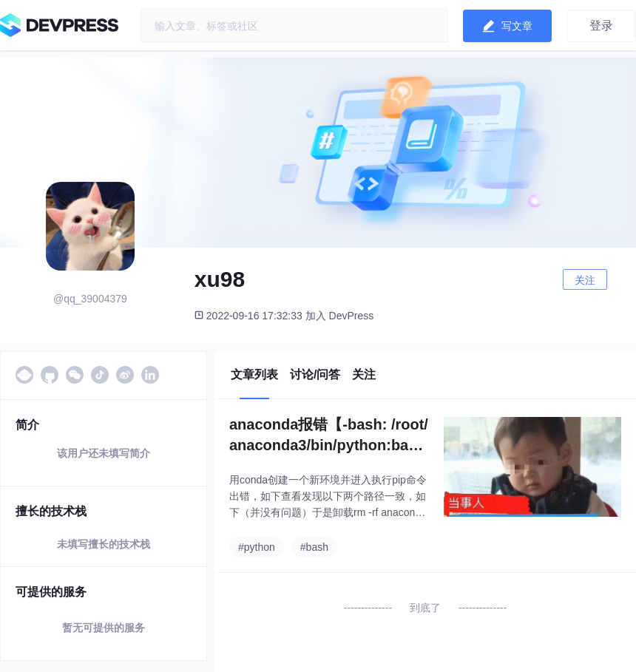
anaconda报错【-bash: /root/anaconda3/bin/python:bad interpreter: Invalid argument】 (329, 436)
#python (257, 547)
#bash (314, 547)
